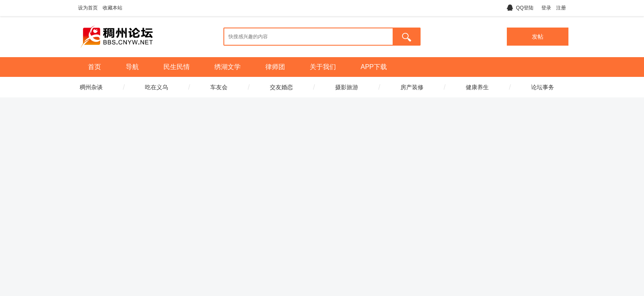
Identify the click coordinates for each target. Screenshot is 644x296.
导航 (132, 67)
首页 (94, 67)
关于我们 (323, 67)
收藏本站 (113, 8)
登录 (546, 8)
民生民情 (177, 67)
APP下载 (374, 67)
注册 (561, 8)
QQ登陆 (520, 8)
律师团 (275, 67)
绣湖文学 (228, 67)
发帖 (538, 37)
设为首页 (88, 8)
